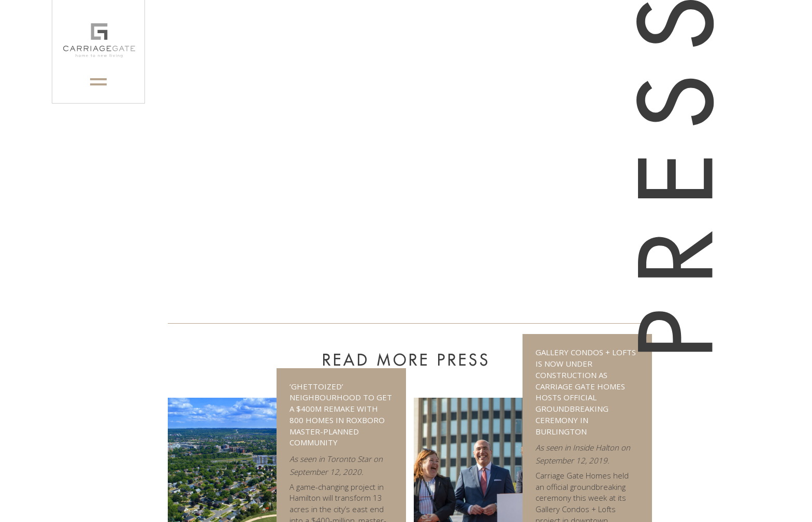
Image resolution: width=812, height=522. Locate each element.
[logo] (98, 40)
